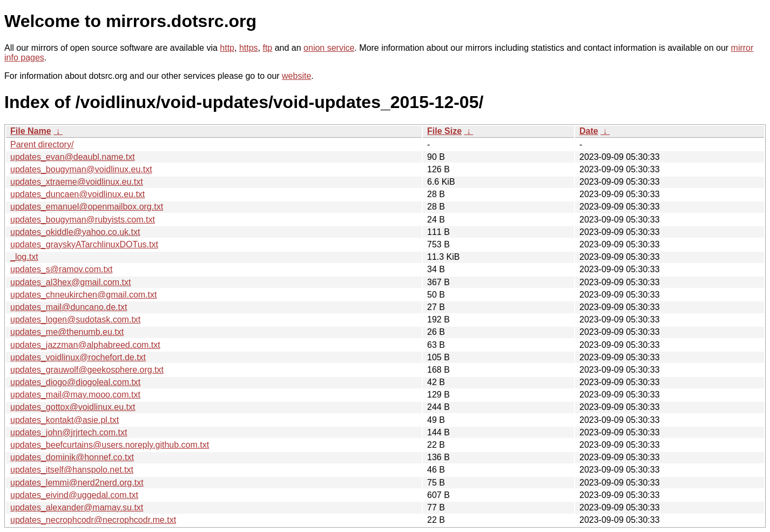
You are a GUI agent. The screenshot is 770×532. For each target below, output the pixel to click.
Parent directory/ (42, 144)
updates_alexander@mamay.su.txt (77, 507)
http (227, 48)
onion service (329, 48)
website (296, 76)
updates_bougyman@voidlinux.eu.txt (81, 169)
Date (589, 131)
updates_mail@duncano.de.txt (69, 307)
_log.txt (24, 257)
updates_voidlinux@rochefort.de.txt (78, 357)
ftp (267, 48)
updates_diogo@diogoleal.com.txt (75, 382)
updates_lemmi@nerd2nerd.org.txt (77, 483)
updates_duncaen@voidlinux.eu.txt (77, 194)
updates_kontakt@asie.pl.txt (65, 420)
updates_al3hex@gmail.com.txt (70, 282)
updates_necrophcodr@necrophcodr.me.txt (93, 520)
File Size (444, 131)
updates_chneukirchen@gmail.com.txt (84, 295)
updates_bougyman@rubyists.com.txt (83, 220)
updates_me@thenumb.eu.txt (67, 332)
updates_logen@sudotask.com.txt (75, 319)
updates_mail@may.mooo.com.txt (75, 395)
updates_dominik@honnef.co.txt (72, 457)
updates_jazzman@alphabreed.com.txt (85, 345)
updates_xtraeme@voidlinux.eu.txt (77, 182)
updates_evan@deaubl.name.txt (73, 157)
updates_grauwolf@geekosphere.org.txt (87, 370)
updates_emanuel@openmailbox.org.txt (87, 207)
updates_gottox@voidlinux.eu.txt (73, 407)
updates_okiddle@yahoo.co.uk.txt (75, 232)
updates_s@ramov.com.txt (61, 269)
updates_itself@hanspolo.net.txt (72, 470)
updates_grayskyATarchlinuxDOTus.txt (84, 244)
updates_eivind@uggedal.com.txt (74, 495)
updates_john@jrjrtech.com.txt (69, 432)
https (249, 48)
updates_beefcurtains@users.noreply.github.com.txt (110, 445)
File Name (31, 131)
